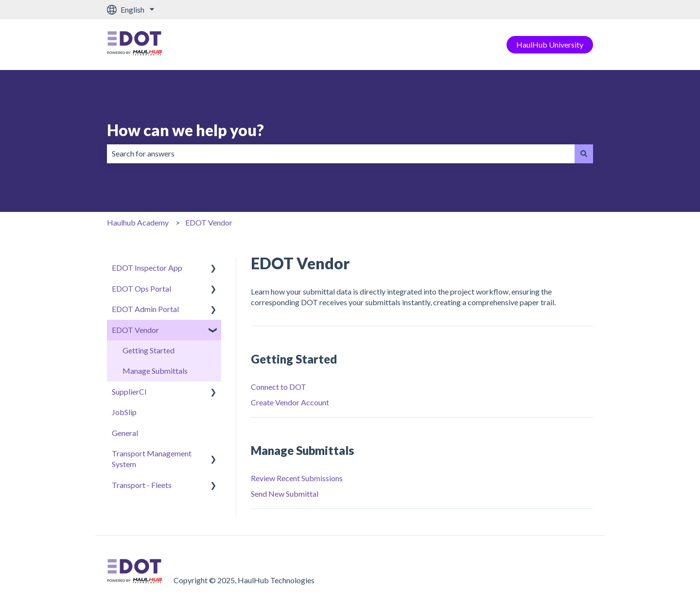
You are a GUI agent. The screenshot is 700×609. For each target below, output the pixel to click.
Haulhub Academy (138, 222)
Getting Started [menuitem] (149, 350)
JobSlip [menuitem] (124, 412)
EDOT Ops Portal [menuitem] (141, 288)
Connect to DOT (279, 387)
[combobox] (341, 154)
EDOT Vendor (209, 222)
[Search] (584, 154)
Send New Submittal (285, 494)
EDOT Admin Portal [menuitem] (145, 309)
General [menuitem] (125, 433)
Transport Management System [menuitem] (152, 459)
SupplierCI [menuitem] (129, 391)
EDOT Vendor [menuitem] (135, 330)
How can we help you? (185, 130)
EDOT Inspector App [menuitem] (147, 268)
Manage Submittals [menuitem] (155, 371)
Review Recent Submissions (297, 478)
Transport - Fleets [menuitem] (142, 485)
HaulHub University (550, 44)
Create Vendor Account (290, 402)
